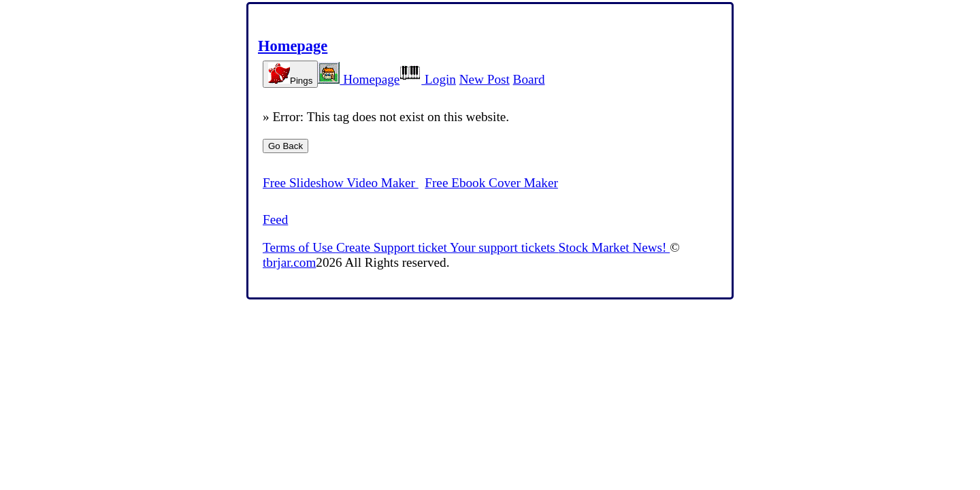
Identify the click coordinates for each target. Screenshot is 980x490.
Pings (290, 74)
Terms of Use (299, 247)
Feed (275, 219)
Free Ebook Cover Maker (491, 183)
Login (428, 79)
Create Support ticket (393, 247)
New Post (485, 79)
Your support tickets (504, 247)
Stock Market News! (615, 247)
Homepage (293, 46)
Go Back (285, 146)
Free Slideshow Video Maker (341, 183)
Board (529, 79)
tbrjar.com (289, 262)
